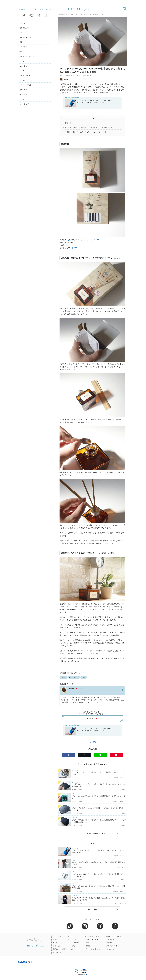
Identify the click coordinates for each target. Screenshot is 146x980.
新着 (21, 42)
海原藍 (64, 79)
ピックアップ (24, 104)
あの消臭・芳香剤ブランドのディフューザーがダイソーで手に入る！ (89, 127)
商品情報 (68, 123)
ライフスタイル (25, 75)
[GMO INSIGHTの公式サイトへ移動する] (27, 962)
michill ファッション (120, 868)
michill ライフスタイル (120, 778)
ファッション (24, 61)
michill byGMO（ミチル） (66, 14)
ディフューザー (95, 240)
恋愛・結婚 (23, 90)
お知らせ (23, 23)
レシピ (22, 71)
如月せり (123, 880)
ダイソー (75, 248)
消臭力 (69, 240)
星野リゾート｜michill (27, 56)
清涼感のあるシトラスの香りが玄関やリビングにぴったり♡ (86, 132)
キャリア (23, 99)
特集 (21, 52)
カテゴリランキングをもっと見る (92, 833)
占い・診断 (23, 94)
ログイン (23, 33)
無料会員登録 (24, 28)
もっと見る (92, 909)
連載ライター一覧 (26, 37)
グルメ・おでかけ (26, 85)
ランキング (23, 47)
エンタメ (23, 80)
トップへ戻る (92, 742)
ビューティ (23, 66)
